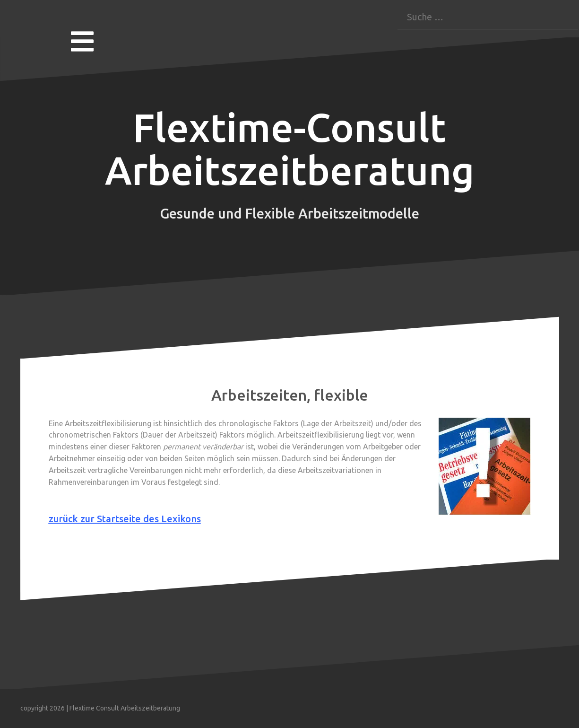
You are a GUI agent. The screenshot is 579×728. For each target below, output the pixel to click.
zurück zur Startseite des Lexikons (125, 519)
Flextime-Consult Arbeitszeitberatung (290, 149)
